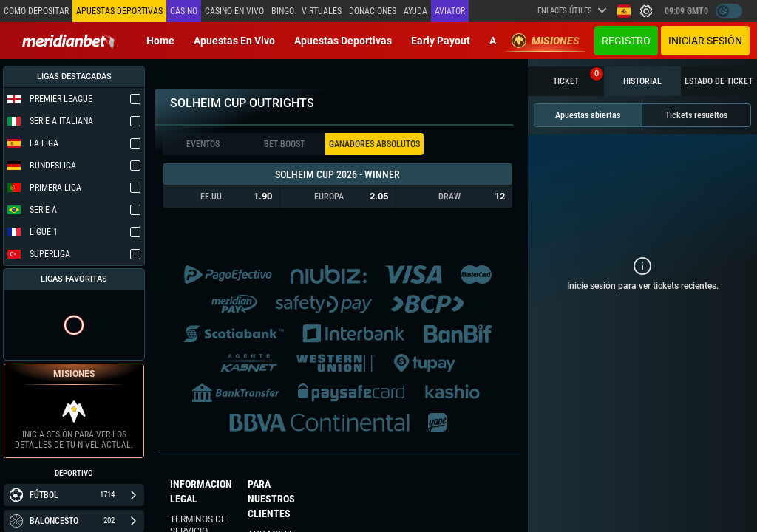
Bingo (283, 11)
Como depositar (36, 11)
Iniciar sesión (705, 41)
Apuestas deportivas (343, 41)
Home (160, 41)
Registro (626, 41)
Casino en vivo (234, 11)
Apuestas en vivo (234, 41)
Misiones (546, 41)
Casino (184, 11)
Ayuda (415, 11)
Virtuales (322, 11)
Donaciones (373, 11)
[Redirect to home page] (70, 41)
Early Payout (441, 41)
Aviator (450, 11)
